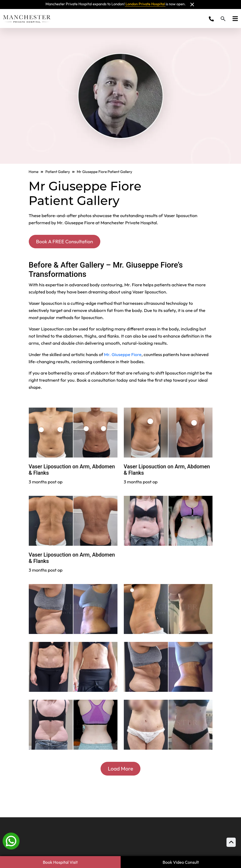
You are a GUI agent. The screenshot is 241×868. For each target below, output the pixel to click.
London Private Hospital (145, 4)
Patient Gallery (58, 172)
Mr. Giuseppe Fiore (123, 355)
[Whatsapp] (11, 841)
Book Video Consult (181, 862)
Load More (121, 769)
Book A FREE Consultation (66, 242)
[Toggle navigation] (234, 18)
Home (34, 172)
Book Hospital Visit (60, 862)
